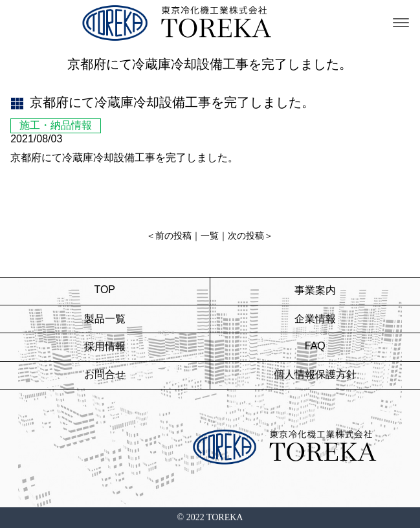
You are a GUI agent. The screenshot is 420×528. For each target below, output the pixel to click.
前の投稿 (173, 236)
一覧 (210, 236)
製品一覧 (105, 319)
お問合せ (105, 374)
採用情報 (105, 346)
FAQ (315, 346)
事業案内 (315, 290)
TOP (105, 290)
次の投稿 (246, 236)
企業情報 (315, 319)
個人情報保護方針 (315, 374)
